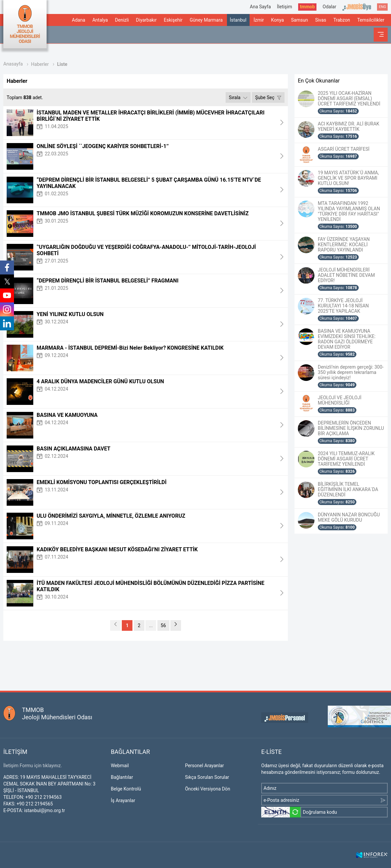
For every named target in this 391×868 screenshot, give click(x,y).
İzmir (259, 20)
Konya (278, 20)
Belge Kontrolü (126, 789)
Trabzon (342, 20)
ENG (382, 7)
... (151, 625)
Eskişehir (173, 20)
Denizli (122, 20)
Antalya (100, 20)
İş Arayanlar (123, 800)
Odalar (330, 7)
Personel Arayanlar (204, 766)
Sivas (321, 20)
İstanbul (238, 20)
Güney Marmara (206, 20)
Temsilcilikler (371, 20)
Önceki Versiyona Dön (208, 789)
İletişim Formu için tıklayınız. (33, 766)
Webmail (120, 766)
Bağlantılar (122, 777)
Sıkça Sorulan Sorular (207, 777)
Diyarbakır (146, 20)
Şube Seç (268, 97)
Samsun (300, 20)
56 (163, 625)
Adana (79, 20)
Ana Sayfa (260, 7)
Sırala (238, 97)
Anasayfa (13, 64)
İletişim (285, 7)
